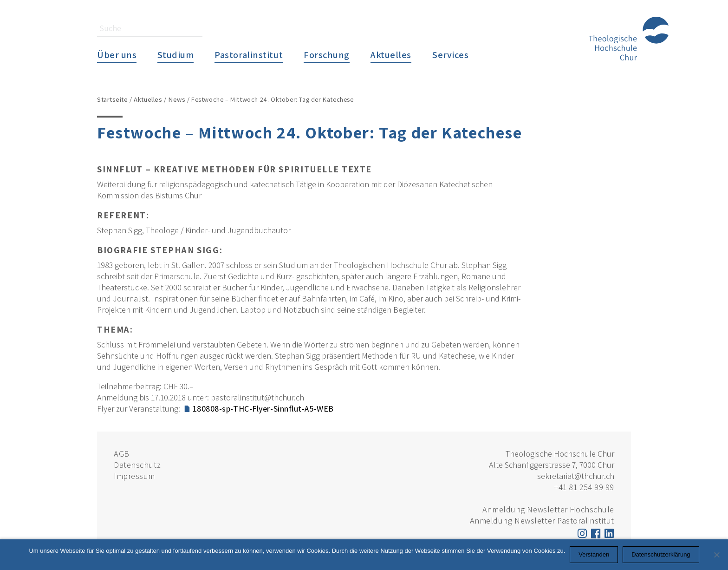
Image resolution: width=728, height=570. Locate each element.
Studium (175, 55)
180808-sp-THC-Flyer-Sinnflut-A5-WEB (263, 409)
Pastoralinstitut (249, 55)
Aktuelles (391, 55)
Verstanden (594, 554)
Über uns (117, 55)
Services (450, 55)
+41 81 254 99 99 (584, 487)
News (177, 99)
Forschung (327, 55)
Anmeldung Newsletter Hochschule (548, 509)
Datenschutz (137, 465)
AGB (122, 454)
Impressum (134, 476)
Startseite (113, 99)
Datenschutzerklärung (661, 554)
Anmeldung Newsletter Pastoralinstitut (542, 521)
